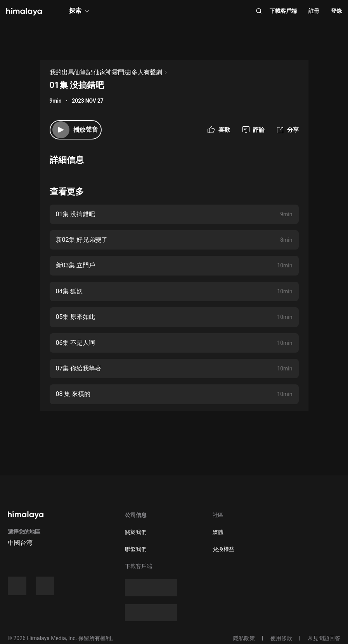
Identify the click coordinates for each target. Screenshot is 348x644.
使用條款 (281, 638)
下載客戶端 (283, 11)
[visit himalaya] (24, 12)
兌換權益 (223, 549)
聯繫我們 (136, 549)
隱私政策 (244, 638)
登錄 (336, 11)
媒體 (218, 532)
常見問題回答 (324, 638)
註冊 (314, 11)
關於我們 (136, 532)
